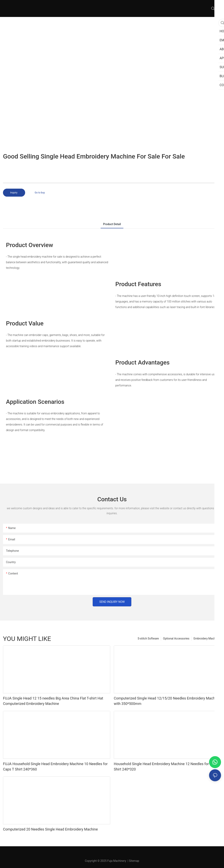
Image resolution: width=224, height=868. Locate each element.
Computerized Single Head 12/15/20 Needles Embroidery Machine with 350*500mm (167, 701)
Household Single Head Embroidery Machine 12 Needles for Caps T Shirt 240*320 (167, 767)
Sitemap (134, 861)
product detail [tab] (112, 224)
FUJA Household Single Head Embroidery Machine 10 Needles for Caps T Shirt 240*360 (55, 767)
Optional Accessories (176, 638)
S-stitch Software (148, 638)
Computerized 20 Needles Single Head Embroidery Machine (50, 829)
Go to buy (40, 193)
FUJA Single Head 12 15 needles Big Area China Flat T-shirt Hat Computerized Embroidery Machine (53, 701)
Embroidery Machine (206, 638)
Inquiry (14, 193)
